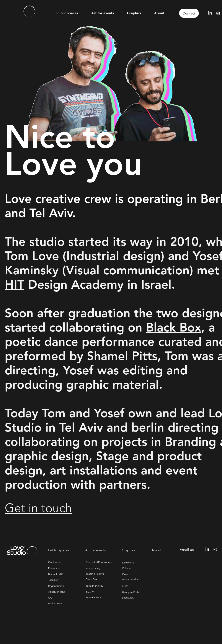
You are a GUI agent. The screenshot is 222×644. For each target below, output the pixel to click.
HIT (15, 285)
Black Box (174, 327)
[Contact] (189, 13)
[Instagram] (218, 13)
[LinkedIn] (210, 13)
